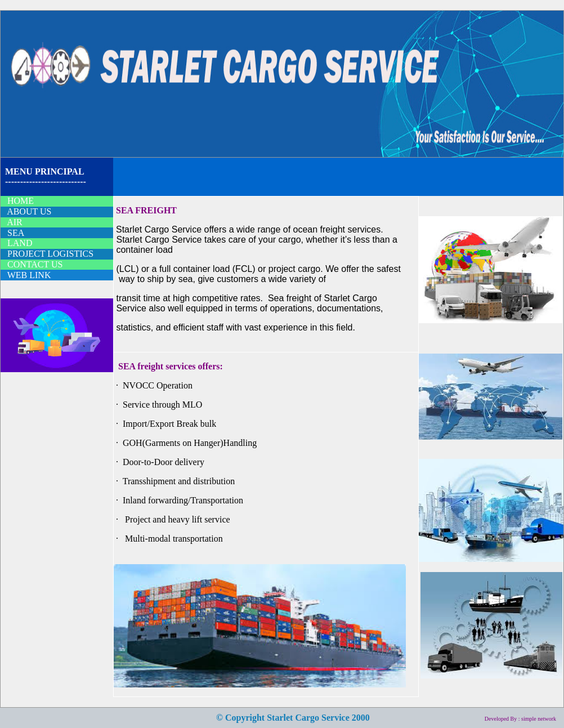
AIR (15, 222)
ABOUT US (29, 211)
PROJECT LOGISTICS (50, 254)
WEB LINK (29, 275)
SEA (16, 233)
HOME (21, 201)
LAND (20, 243)
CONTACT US (35, 264)
